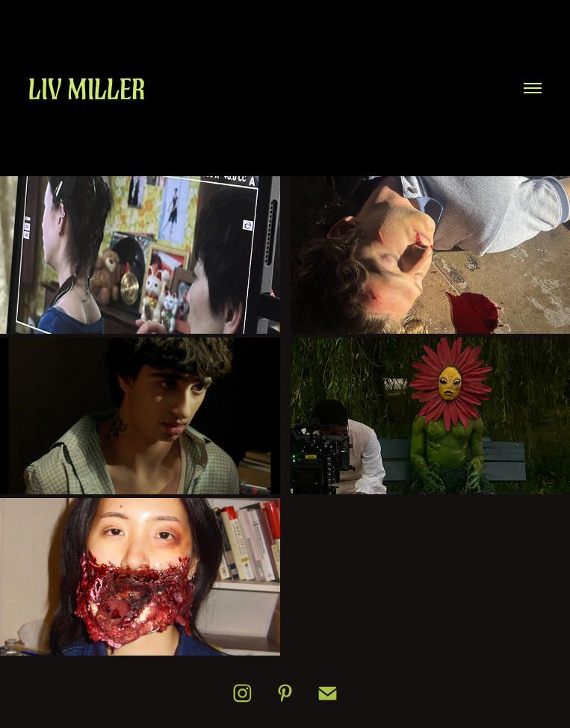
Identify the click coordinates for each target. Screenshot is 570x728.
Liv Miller (87, 89)
